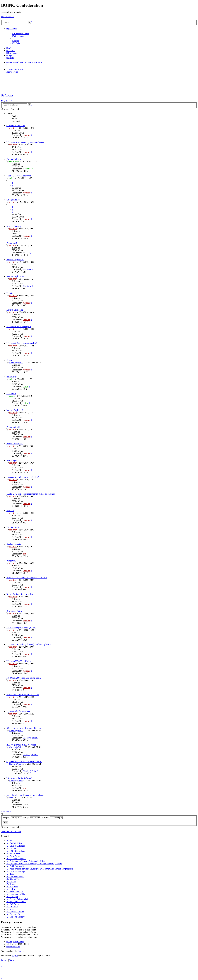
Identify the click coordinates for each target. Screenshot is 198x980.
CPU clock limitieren (16, 126)
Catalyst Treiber (13, 200)
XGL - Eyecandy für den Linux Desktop (24, 728)
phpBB (15, 956)
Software (7, 95)
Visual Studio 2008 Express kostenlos (23, 695)
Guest (12, 797)
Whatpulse (11, 393)
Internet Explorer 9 (15, 410)
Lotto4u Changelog (15, 310)
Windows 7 (11, 561)
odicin (12, 178)
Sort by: (31, 817)
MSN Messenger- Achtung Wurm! (21, 628)
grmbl (25, 554)
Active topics (12, 72)
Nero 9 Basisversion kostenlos (20, 594)
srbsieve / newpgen (15, 226)
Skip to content (8, 17)
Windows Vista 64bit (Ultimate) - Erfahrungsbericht (29, 644)
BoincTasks (11, 377)
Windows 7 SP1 (13, 427)
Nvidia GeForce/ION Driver (19, 176)
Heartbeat (27, 269)
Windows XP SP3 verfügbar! (19, 661)
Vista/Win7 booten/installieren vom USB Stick (27, 577)
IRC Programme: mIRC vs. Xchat (21, 745)
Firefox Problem (14, 159)
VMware (10, 511)
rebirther (13, 128)
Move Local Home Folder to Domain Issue (25, 795)
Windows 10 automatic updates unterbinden (25, 142)
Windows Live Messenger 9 (19, 327)
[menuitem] (21, 34)
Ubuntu (10, 293)
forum (20, 951)
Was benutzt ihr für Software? (19, 778)
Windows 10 (12, 243)
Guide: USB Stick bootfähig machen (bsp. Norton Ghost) (31, 494)
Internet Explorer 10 (15, 260)
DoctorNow (14, 161)
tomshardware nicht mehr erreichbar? (23, 477)
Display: (12, 817)
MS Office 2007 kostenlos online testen (24, 678)
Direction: (52, 817)
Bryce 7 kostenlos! (15, 444)
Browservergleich (14, 611)
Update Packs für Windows (18, 711)
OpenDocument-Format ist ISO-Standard (24, 762)
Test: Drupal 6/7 (13, 527)
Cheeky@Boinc (16, 362)
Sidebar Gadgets (14, 544)
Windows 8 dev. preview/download (22, 343)
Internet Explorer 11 (15, 276)
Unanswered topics (15, 69)
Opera (9, 360)
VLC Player (12, 460)
